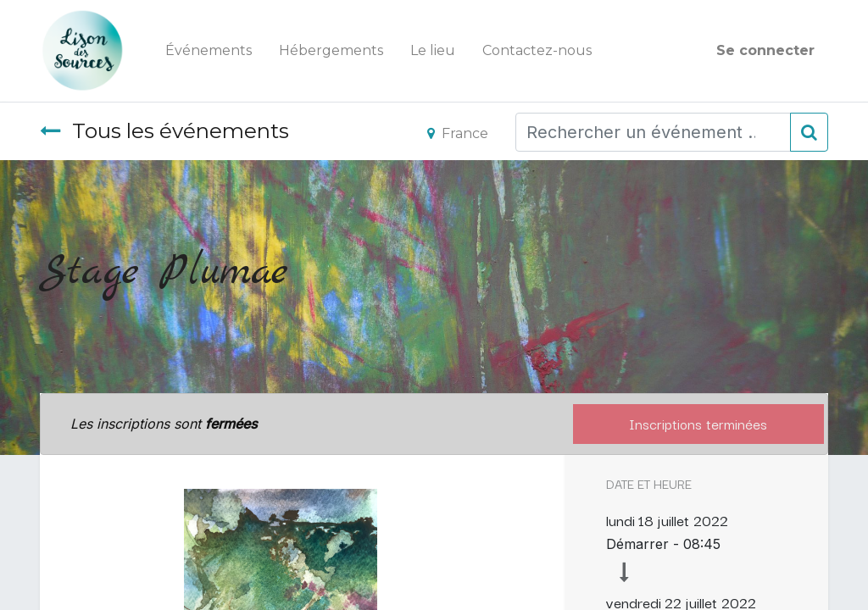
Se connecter (765, 50)
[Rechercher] (809, 132)
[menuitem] (209, 51)
